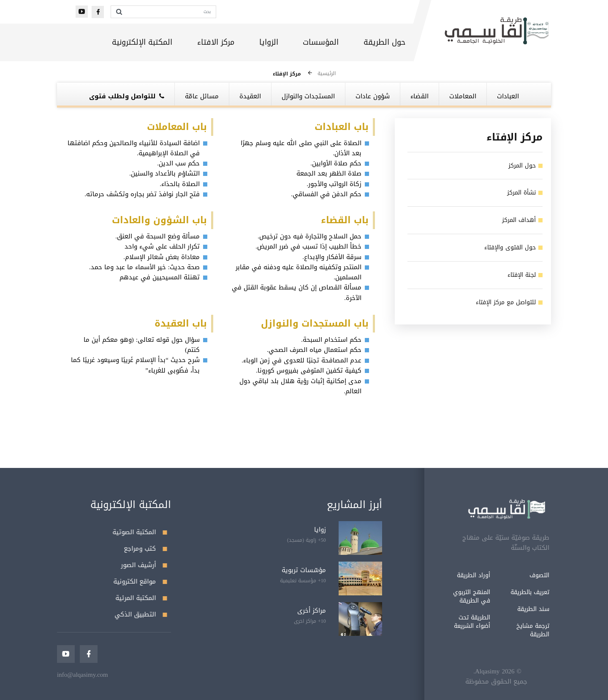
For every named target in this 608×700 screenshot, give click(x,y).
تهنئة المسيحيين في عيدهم (160, 277)
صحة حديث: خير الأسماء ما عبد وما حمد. (144, 267)
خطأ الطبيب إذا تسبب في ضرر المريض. (308, 246)
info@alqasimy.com (83, 675)
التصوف (502, 575)
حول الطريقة (384, 42)
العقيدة (250, 96)
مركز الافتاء (216, 42)
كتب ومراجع (146, 549)
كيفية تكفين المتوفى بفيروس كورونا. (309, 370)
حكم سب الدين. (178, 163)
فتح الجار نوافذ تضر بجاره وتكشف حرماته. (142, 194)
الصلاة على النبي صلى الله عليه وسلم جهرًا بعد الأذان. (301, 148)
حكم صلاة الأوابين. (336, 163)
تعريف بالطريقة (492, 592)
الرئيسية (327, 73)
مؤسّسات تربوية (304, 570)
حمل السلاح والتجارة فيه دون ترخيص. (309, 236)
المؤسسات (321, 42)
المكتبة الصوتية (140, 532)
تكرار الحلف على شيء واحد (162, 246)
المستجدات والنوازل (308, 96)
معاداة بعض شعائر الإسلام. (161, 257)
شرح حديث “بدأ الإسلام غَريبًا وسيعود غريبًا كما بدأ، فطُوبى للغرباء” (135, 365)
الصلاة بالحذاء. (180, 184)
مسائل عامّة (202, 96)
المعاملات (463, 96)
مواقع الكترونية (140, 581)
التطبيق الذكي (141, 614)
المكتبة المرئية (141, 598)
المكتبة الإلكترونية (142, 42)
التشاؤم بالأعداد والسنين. (164, 173)
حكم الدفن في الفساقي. (326, 194)
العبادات (508, 96)
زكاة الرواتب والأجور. (334, 184)
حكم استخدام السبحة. (331, 340)
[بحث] (171, 12)
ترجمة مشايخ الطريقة (495, 630)
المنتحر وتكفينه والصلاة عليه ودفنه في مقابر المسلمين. (299, 272)
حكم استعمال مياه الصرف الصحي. (314, 350)
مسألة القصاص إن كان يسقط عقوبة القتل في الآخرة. (297, 292)
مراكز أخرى (312, 611)
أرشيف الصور (144, 565)
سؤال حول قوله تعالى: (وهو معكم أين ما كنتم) (142, 345)
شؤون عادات (373, 96)
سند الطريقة (496, 609)
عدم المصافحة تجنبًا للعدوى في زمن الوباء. (301, 360)
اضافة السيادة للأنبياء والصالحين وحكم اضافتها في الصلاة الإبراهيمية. (134, 148)
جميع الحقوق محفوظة (459, 681)
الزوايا (269, 42)
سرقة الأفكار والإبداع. (332, 257)
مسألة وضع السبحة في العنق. (157, 236)
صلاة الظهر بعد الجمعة (329, 173)
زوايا (320, 530)
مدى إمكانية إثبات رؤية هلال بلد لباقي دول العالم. (300, 386)
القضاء (419, 96)
